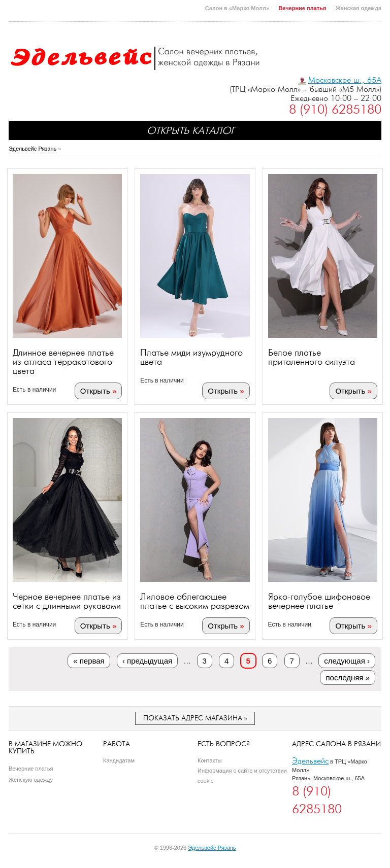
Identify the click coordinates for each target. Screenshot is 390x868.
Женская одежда (359, 8)
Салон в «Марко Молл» (237, 8)
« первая (89, 661)
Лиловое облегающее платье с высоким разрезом (195, 601)
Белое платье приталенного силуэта (312, 357)
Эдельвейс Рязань (32, 149)
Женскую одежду (31, 780)
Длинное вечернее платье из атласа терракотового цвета (63, 362)
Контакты (210, 760)
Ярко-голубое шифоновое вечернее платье (319, 601)
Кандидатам (119, 760)
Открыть (95, 391)
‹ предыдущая (147, 661)
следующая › (347, 661)
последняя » (348, 678)
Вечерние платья (302, 8)
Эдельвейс (310, 761)
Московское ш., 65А (345, 80)
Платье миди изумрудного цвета (191, 357)
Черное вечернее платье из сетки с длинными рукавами (67, 601)
